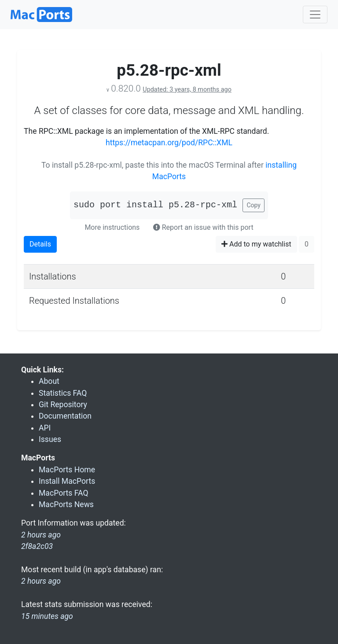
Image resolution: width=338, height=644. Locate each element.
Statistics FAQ (63, 393)
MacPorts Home (67, 470)
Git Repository (63, 405)
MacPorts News (66, 504)
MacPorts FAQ (64, 493)
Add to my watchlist (256, 244)
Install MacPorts (67, 481)
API (45, 428)
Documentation (65, 416)
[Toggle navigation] (315, 15)
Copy (253, 205)
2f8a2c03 (37, 546)
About (49, 381)
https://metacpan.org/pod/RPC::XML (169, 143)
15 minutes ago (47, 616)
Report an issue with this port (203, 227)
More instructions (112, 227)
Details (40, 244)
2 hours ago (41, 581)
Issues (50, 439)
